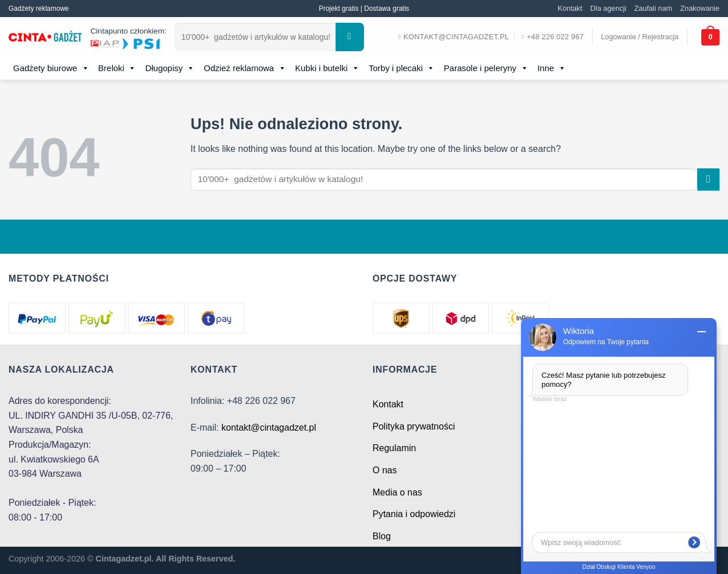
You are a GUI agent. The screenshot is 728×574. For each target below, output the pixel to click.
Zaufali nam (653, 8)
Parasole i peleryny (486, 68)
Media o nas (397, 492)
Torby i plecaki (402, 68)
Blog (382, 536)
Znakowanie (700, 8)
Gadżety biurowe (51, 68)
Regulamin (394, 448)
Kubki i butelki (328, 68)
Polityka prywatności (414, 426)
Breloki (117, 68)
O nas (385, 470)
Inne (552, 68)
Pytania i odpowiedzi (414, 514)
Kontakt (570, 8)
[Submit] (350, 37)
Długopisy (170, 68)
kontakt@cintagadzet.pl (269, 428)
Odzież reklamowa (245, 68)
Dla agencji (608, 8)
